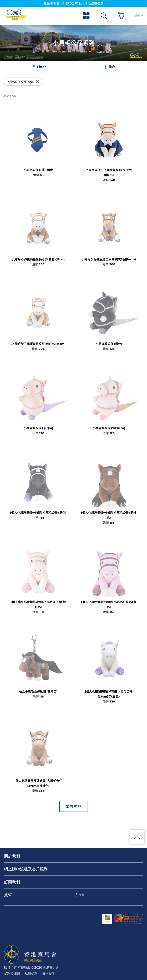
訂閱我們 (12, 882)
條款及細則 (12, 974)
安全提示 (49, 974)
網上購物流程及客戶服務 (26, 869)
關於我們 (12, 856)
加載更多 (74, 806)
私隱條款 (31, 974)
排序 (109, 67)
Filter (38, 67)
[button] (122, 16)
